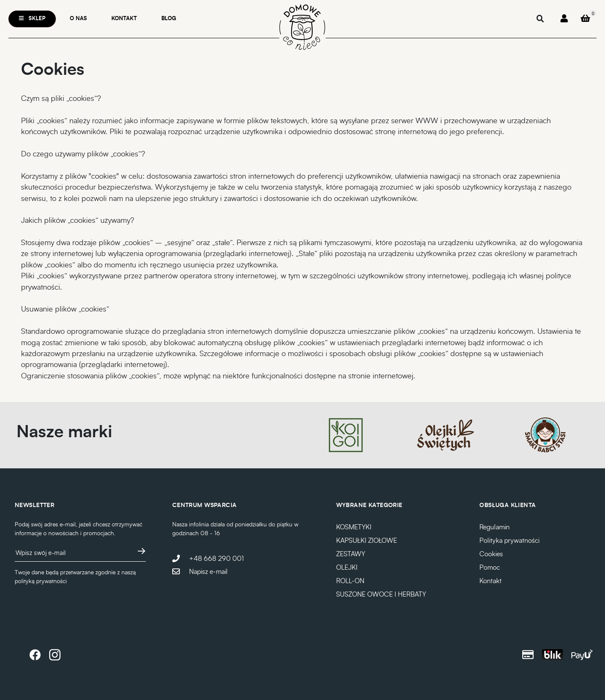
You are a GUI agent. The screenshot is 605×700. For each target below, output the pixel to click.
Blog (169, 19)
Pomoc (490, 568)
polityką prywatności (41, 581)
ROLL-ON (350, 581)
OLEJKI (347, 568)
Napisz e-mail (208, 572)
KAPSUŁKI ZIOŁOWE (367, 541)
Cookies (491, 554)
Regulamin (495, 527)
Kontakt (124, 19)
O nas (78, 19)
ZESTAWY (351, 554)
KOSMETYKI (354, 527)
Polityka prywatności (509, 541)
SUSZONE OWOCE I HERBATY (381, 594)
